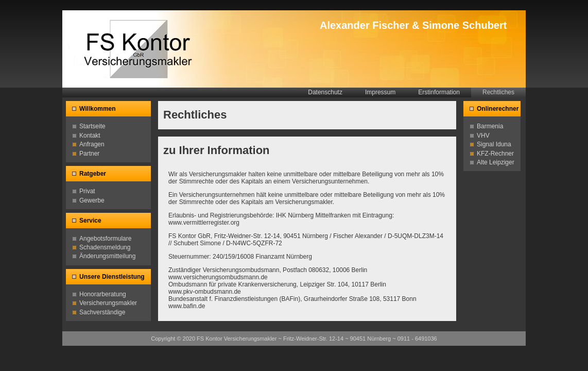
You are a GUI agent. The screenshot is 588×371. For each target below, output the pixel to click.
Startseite (92, 126)
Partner (89, 154)
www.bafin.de (187, 306)
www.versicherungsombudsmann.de (218, 277)
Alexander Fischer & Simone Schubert (413, 25)
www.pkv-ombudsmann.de (205, 292)
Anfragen (92, 144)
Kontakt (90, 136)
